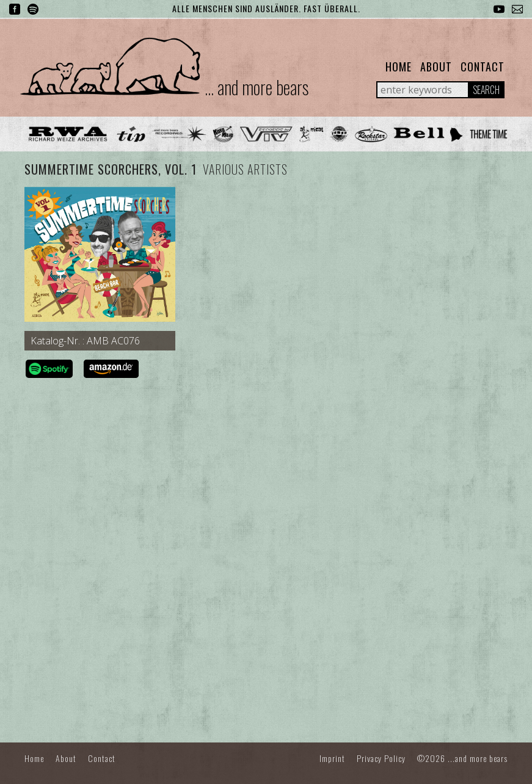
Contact (483, 67)
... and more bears (257, 87)
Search (486, 90)
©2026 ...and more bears (462, 758)
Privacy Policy (381, 758)
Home (399, 67)
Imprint (332, 758)
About (436, 67)
